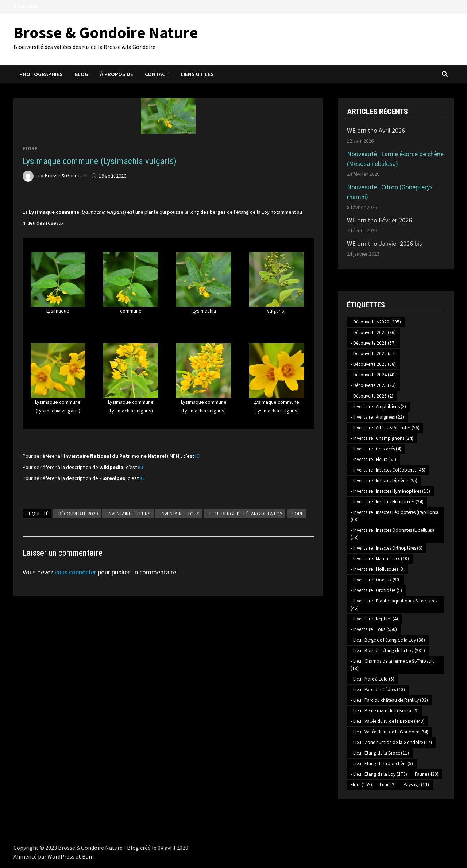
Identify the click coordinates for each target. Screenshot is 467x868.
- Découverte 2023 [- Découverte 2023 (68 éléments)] (373, 364)
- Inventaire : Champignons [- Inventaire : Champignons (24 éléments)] (382, 438)
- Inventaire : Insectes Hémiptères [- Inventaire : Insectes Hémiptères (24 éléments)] (387, 502)
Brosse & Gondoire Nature (106, 32)
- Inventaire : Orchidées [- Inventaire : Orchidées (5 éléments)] (376, 590)
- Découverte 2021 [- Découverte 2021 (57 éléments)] (373, 343)
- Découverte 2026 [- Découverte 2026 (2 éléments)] (372, 396)
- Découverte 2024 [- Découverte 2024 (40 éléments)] (373, 375)
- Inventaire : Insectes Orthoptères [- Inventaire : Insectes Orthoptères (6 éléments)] (387, 548)
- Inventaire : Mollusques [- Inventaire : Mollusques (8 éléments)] (378, 569)
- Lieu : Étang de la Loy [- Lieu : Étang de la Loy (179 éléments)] (379, 774)
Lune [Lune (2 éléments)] (388, 785)
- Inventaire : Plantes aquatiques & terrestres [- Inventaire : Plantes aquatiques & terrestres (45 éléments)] (394, 604)
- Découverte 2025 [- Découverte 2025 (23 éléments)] (373, 385)
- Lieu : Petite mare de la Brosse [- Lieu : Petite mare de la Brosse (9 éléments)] (385, 711)
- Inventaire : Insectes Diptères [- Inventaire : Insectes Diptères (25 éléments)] (384, 480)
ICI (198, 456)
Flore (30, 148)
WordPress (61, 856)
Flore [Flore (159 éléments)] (361, 785)
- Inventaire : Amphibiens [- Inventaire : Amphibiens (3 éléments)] (378, 406)
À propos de (117, 74)
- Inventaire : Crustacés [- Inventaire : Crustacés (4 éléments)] (376, 449)
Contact (157, 74)
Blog (81, 74)
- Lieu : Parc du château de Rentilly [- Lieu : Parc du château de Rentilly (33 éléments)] (389, 700)
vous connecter (76, 572)
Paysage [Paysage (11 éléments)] (416, 785)
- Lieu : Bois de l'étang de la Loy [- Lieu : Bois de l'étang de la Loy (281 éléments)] (388, 650)
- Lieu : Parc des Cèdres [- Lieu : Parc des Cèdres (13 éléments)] (378, 689)
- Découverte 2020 (77, 514)
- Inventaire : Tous (179, 514)
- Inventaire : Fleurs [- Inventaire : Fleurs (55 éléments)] (373, 459)
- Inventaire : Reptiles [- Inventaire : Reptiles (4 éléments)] (374, 619)
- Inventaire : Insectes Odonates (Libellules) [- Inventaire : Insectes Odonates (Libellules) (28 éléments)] (392, 534)
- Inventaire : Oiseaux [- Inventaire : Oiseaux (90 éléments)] (376, 580)
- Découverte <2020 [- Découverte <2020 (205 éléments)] (376, 322)
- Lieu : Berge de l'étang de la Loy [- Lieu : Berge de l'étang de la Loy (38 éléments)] (388, 640)
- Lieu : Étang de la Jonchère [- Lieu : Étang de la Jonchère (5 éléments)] (382, 764)
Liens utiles (197, 74)
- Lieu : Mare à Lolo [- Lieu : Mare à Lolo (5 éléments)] (373, 679)
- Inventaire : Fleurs (128, 514)
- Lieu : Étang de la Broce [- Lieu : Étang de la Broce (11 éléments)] (380, 753)
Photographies (41, 74)
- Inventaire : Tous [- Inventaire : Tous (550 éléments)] (374, 629)
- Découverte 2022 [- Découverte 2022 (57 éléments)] (373, 354)
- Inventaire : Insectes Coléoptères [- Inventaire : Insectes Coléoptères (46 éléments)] (388, 470)
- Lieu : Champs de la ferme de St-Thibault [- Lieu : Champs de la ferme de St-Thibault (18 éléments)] (392, 665)
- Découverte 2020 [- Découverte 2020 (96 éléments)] (373, 332)
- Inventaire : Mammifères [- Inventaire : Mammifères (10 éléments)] (380, 559)
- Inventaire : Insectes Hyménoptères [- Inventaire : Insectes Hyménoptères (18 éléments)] (390, 491)
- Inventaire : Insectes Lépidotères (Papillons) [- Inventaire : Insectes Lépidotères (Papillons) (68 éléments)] (394, 516)
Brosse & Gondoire (66, 176)
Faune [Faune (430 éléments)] (427, 774)
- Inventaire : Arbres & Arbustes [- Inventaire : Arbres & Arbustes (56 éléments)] (385, 428)
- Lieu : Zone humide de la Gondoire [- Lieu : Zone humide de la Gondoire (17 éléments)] (391, 742)
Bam (88, 856)
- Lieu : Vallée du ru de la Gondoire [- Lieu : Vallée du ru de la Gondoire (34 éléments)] (389, 732)
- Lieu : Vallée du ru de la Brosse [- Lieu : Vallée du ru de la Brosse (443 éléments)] (388, 721)
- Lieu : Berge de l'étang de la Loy (245, 514)
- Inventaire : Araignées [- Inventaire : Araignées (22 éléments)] (377, 417)
